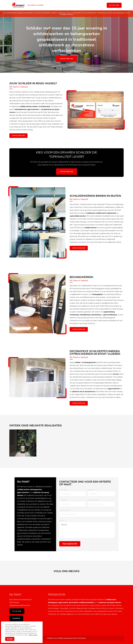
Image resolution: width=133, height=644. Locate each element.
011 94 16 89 (114, 5)
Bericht (62, 521)
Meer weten (33, 635)
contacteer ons (79, 329)
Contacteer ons (67, 59)
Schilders (61, 638)
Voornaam (91, 490)
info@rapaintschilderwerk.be (20, 605)
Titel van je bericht (65, 510)
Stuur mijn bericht (70, 544)
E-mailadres (63, 500)
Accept (10, 639)
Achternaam (63, 490)
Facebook (16, 618)
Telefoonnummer (93, 500)
